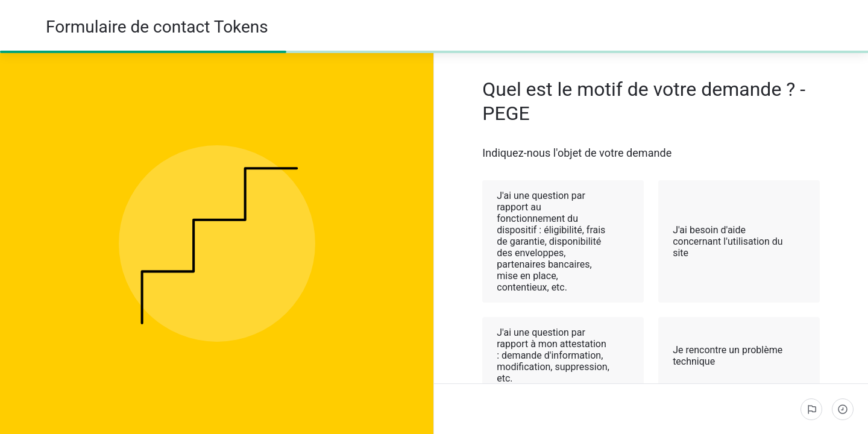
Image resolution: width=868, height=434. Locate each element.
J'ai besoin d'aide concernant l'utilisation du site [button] (740, 241)
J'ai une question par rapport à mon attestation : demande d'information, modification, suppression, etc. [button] (564, 355)
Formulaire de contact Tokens (157, 27)
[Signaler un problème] (811, 409)
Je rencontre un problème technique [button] (740, 356)
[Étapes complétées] (843, 409)
